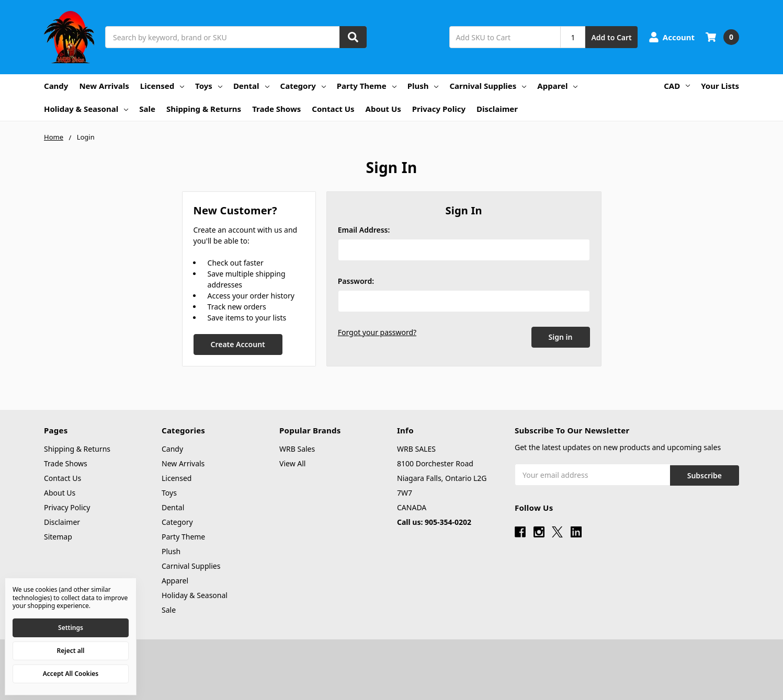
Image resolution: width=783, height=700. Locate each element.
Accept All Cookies (71, 674)
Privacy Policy (439, 109)
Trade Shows (276, 109)
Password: (356, 281)
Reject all (71, 651)
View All (292, 463)
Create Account (237, 344)
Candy (56, 86)
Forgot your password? (377, 332)
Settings (71, 628)
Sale (147, 109)
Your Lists (720, 86)
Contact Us (333, 109)
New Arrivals (104, 86)
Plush (423, 86)
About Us (383, 109)
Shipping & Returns (204, 109)
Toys (209, 86)
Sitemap (58, 537)
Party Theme (367, 86)
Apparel (557, 86)
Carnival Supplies (488, 86)
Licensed (162, 86)
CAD (677, 86)
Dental (251, 86)
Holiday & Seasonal (86, 109)
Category (303, 86)
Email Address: (364, 230)
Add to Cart (611, 37)
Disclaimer (497, 109)
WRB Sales (297, 449)
